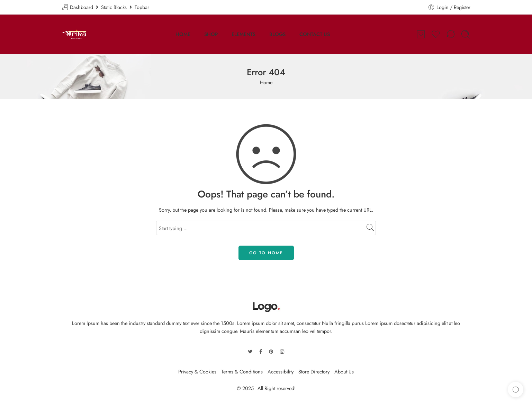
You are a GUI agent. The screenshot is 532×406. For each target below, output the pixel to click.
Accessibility (281, 372)
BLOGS (277, 34)
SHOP (211, 34)
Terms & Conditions (242, 372)
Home (266, 82)
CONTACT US (315, 34)
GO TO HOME (266, 253)
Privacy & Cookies (197, 372)
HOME (183, 34)
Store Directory (314, 372)
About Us (344, 372)
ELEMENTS (244, 34)
